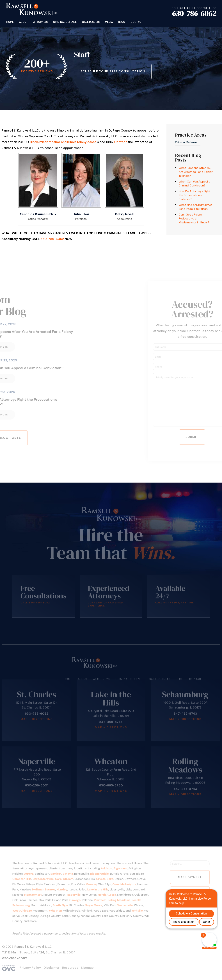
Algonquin (120, 870)
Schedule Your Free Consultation (113, 71)
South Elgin (63, 905)
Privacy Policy (30, 968)
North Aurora (107, 895)
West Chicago (27, 910)
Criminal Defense (65, 22)
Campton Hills (26, 880)
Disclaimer (52, 968)
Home (10, 22)
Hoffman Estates (47, 890)
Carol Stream (67, 880)
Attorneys (40, 22)
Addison (107, 870)
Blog (122, 22)
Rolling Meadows (119, 900)
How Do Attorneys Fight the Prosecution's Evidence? (194, 195)
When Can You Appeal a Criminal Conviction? (194, 183)
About (23, 22)
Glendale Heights (124, 885)
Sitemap (87, 968)
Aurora (33, 875)
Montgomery (37, 895)
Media (109, 22)
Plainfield (101, 900)
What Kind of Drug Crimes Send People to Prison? (195, 207)
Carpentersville (47, 880)
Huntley (64, 890)
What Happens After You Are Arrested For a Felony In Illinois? (196, 172)
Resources (70, 968)
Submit (200, 437)
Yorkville (136, 910)
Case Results (91, 22)
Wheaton (58, 910)
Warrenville (124, 905)
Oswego (77, 900)
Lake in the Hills (98, 890)
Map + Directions (37, 711)
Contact (137, 22)
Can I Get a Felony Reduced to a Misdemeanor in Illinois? (194, 218)
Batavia (70, 875)
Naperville (76, 895)
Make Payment (186, 878)
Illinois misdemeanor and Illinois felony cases (63, 142)
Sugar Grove (95, 905)
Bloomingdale (100, 875)
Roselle (135, 900)
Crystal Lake (105, 880)
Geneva (92, 885)
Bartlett (59, 875)
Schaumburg (26, 905)
